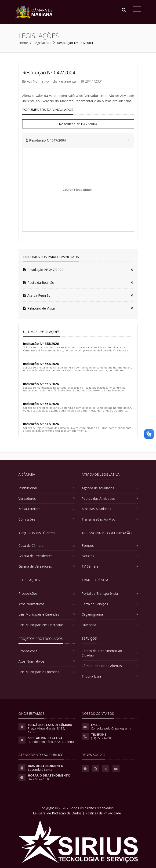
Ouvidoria (89, 625)
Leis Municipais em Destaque (41, 625)
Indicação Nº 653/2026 (41, 364)
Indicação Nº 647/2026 (41, 424)
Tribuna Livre (91, 676)
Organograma (92, 614)
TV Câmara (90, 566)
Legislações (42, 43)
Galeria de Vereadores (35, 566)
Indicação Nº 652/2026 (41, 384)
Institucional (28, 488)
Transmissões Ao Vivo (98, 519)
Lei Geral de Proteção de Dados (57, 813)
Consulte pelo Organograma (111, 728)
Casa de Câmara (31, 545)
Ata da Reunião (37, 295)
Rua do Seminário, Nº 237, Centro (51, 742)
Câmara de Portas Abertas (102, 666)
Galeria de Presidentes (35, 556)
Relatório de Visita (39, 308)
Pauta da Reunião (39, 283)
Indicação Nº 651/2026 (41, 404)
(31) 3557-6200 (101, 738)
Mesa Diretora (29, 509)
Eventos (88, 545)
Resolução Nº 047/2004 (78, 124)
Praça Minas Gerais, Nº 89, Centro (46, 730)
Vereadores (27, 498)
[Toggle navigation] (136, 10)
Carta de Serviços (95, 604)
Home (23, 43)
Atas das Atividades (96, 509)
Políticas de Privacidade (103, 813)
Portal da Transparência (100, 593)
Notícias (88, 556)
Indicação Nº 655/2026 (41, 344)
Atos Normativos (31, 604)
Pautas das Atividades (98, 498)
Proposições (28, 593)
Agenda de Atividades (98, 488)
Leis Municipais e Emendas (39, 614)
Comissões (27, 519)
